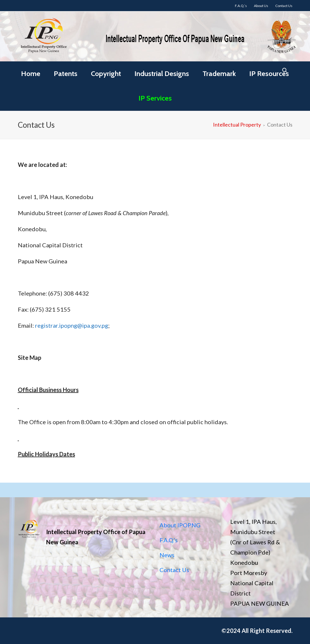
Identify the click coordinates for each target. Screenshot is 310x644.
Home (31, 74)
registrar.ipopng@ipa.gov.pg (72, 325)
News (167, 555)
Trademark (219, 74)
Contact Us (174, 570)
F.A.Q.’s (169, 540)
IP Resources (269, 74)
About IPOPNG (180, 525)
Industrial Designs (162, 74)
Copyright (106, 74)
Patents (66, 74)
